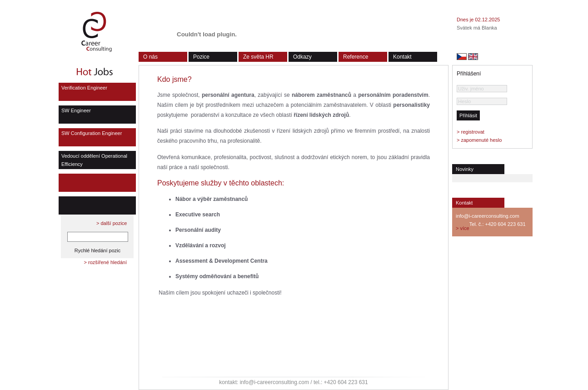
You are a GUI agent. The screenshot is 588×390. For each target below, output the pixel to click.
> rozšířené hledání (105, 262)
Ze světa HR (258, 57)
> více (463, 228)
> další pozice (112, 223)
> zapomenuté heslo (479, 140)
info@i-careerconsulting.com (488, 216)
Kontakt (402, 57)
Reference (356, 57)
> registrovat (471, 132)
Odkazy (302, 57)
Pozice (201, 57)
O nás (150, 57)
